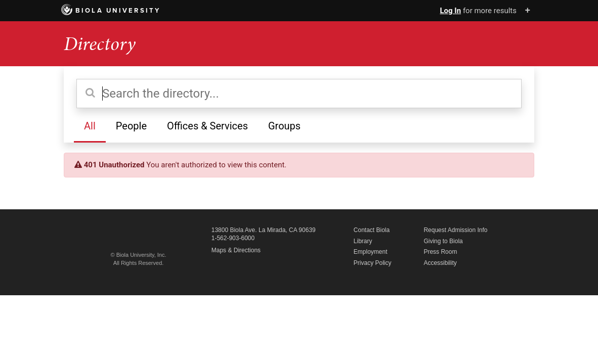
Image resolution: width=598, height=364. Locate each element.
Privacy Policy (373, 263)
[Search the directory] (299, 94)
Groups (284, 126)
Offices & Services (207, 126)
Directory (100, 44)
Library (363, 241)
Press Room (440, 252)
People (131, 126)
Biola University (111, 11)
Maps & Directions (236, 250)
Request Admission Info (455, 230)
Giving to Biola (443, 241)
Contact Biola (372, 230)
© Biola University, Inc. (139, 255)
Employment (371, 252)
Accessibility (440, 263)
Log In (450, 11)
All (90, 126)
